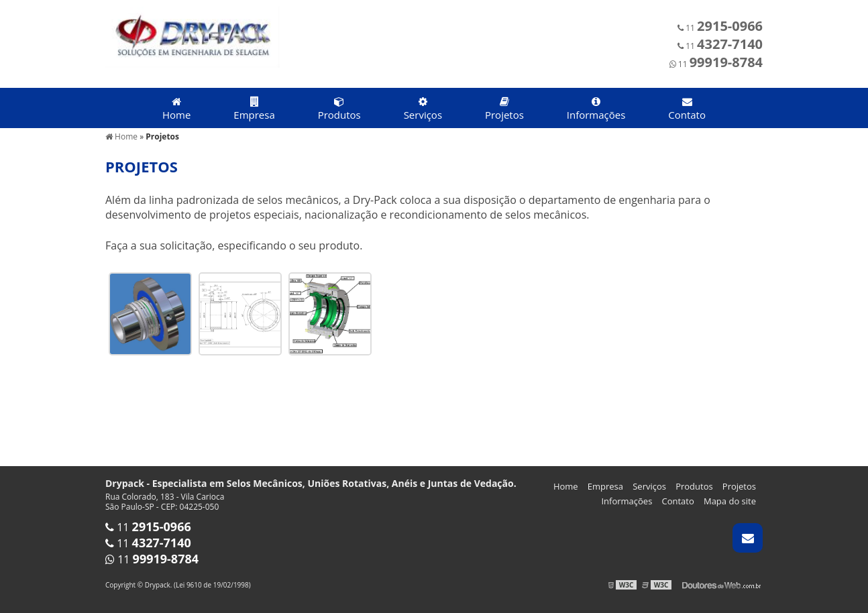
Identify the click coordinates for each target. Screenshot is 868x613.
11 (720, 28)
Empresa (254, 109)
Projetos (504, 109)
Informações (596, 109)
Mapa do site (730, 501)
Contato (687, 109)
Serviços (423, 109)
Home (176, 109)
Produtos (339, 109)
